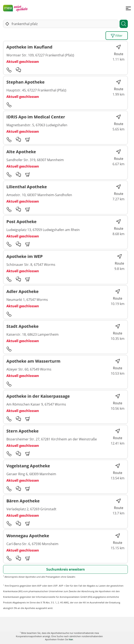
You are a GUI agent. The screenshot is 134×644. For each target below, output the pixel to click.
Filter (117, 36)
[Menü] (128, 8)
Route (119, 50)
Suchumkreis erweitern (66, 569)
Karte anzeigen (67, 638)
